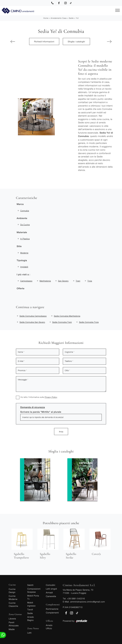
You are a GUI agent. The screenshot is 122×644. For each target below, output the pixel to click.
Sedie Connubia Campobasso (33, 316)
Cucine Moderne (13, 597)
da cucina (25, 225)
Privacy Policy (51, 397)
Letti (29, 633)
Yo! (77, 18)
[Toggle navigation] (117, 11)
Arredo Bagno (31, 618)
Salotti (30, 585)
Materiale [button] (22, 232)
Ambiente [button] (22, 218)
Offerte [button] (21, 289)
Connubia (25, 211)
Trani (78, 281)
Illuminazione (52, 609)
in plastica (25, 239)
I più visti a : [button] (23, 275)
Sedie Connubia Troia (89, 322)
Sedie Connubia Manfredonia (67, 316)
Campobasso (26, 281)
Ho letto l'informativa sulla (39, 397)
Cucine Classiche (13, 604)
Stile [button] (19, 246)
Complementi (52, 613)
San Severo (63, 281)
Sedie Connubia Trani (62, 322)
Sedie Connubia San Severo (32, 322)
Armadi (49, 592)
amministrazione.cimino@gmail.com (87, 602)
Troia (90, 281)
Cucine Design (12, 591)
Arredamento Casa (59, 18)
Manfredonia (45, 281)
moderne (24, 253)
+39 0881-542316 (76, 598)
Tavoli (30, 609)
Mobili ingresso (31, 604)
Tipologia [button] (22, 260)
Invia (61, 432)
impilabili (24, 267)
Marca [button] (20, 204)
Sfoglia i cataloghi (76, 41)
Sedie (71, 18)
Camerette (51, 596)
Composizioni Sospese (34, 590)
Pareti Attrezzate (14, 624)
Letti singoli (51, 589)
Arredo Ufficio (49, 627)
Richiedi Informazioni (44, 41)
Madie (12, 629)
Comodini (50, 585)
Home (46, 18)
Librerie (12, 619)
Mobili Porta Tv (33, 597)
